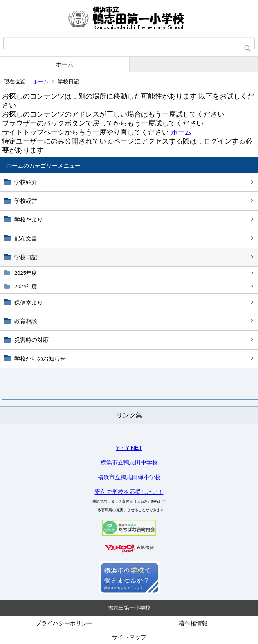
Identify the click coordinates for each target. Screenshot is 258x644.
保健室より (29, 303)
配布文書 (26, 238)
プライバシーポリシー (64, 623)
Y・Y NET (129, 448)
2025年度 (26, 273)
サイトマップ (129, 637)
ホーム (65, 64)
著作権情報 (193, 623)
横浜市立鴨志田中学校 (129, 462)
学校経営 (26, 201)
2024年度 (26, 286)
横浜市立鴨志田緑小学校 (129, 477)
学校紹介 (26, 182)
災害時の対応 (31, 340)
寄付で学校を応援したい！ (129, 492)
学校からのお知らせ (40, 359)
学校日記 (26, 257)
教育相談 (26, 321)
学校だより (29, 220)
